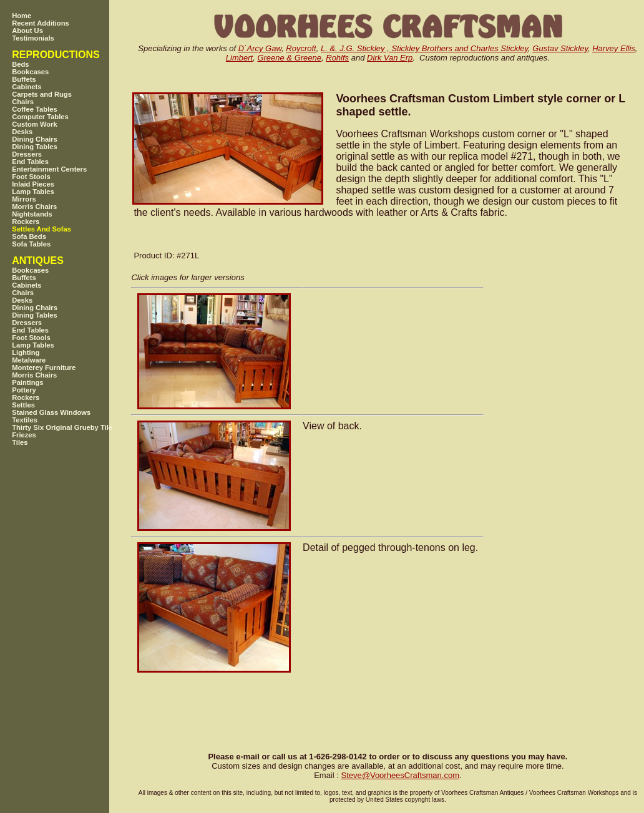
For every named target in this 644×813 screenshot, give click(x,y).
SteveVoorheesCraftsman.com (400, 775)
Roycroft (301, 48)
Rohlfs (337, 58)
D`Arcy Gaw (260, 48)
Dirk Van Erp (390, 58)
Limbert (239, 58)
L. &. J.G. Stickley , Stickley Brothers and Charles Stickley (424, 48)
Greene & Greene (289, 58)
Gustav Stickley (560, 48)
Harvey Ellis (614, 48)
